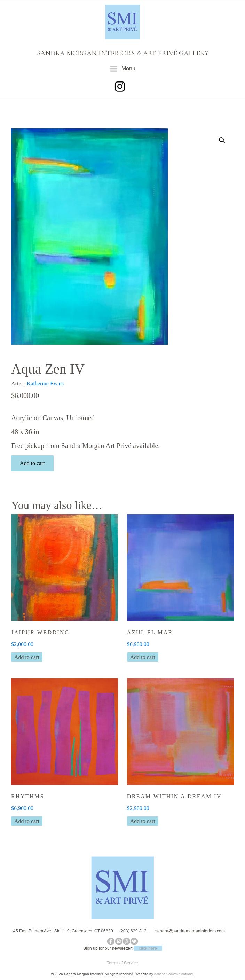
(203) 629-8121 (134, 931)
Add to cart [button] (27, 657)
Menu (123, 69)
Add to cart (32, 463)
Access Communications (173, 974)
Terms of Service (122, 963)
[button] (222, 140)
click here (148, 948)
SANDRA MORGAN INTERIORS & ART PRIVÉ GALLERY (123, 53)
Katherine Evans (45, 383)
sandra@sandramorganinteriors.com (190, 931)
